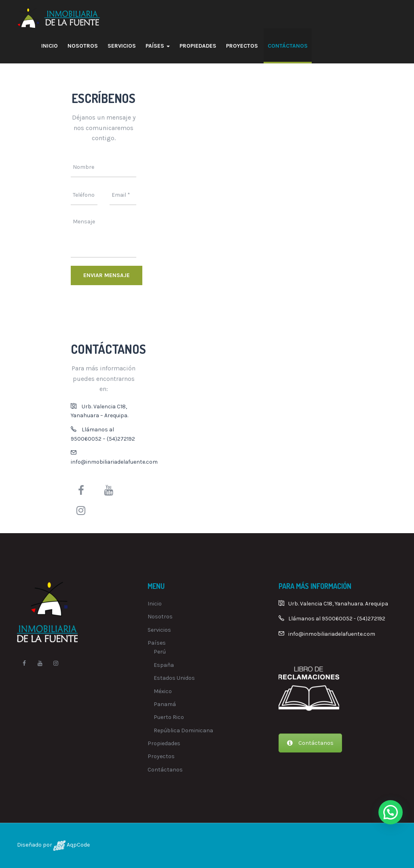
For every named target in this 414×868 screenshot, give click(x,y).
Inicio (50, 46)
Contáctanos (288, 46)
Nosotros (83, 46)
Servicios (122, 46)
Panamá (165, 704)
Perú (160, 652)
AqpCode (78, 845)
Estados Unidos (174, 678)
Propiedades (198, 46)
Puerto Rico (169, 717)
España (164, 665)
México (163, 691)
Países (158, 46)
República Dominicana (183, 730)
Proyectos (242, 46)
